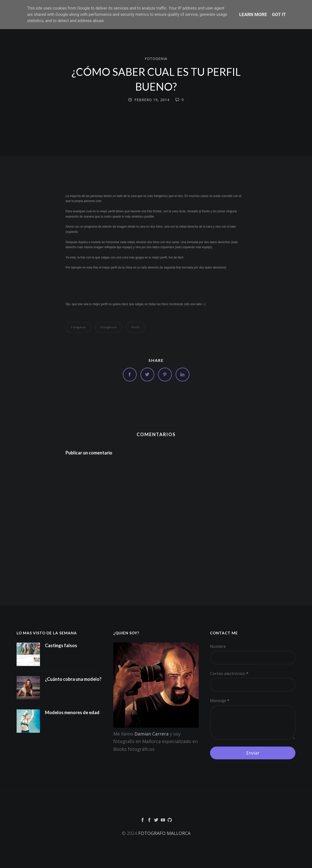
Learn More (253, 14)
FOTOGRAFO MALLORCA (164, 833)
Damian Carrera (151, 734)
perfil (135, 327)
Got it (279, 14)
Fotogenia (156, 58)
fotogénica (109, 327)
